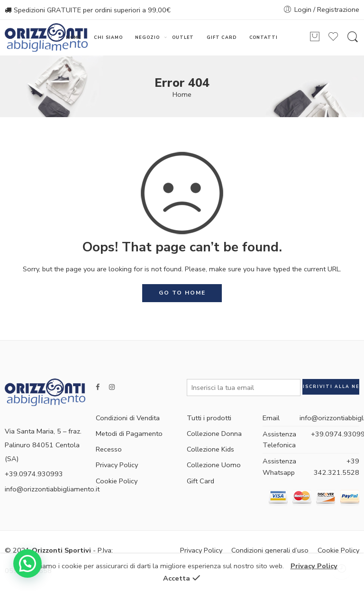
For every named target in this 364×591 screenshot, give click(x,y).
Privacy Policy (117, 465)
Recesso (109, 449)
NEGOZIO (147, 38)
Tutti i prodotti (209, 418)
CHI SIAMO (108, 37)
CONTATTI (264, 37)
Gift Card (200, 481)
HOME (74, 37)
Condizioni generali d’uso (270, 550)
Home (182, 94)
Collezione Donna (214, 434)
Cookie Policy (117, 481)
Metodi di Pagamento (129, 434)
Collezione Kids (210, 449)
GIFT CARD (222, 37)
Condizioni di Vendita (128, 418)
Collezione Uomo (214, 465)
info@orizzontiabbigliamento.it (52, 489)
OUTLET (183, 37)
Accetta (177, 578)
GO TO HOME (182, 293)
